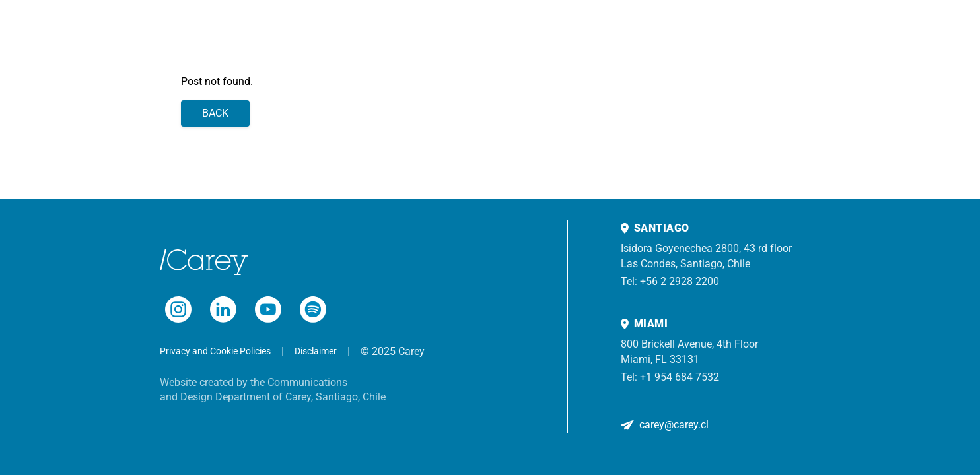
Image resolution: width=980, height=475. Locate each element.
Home (130, 33)
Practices (213, 33)
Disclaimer (316, 351)
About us (375, 33)
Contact (425, 33)
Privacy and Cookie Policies (215, 351)
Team (168, 33)
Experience (270, 33)
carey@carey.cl (674, 425)
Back (215, 113)
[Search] (951, 33)
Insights (325, 33)
